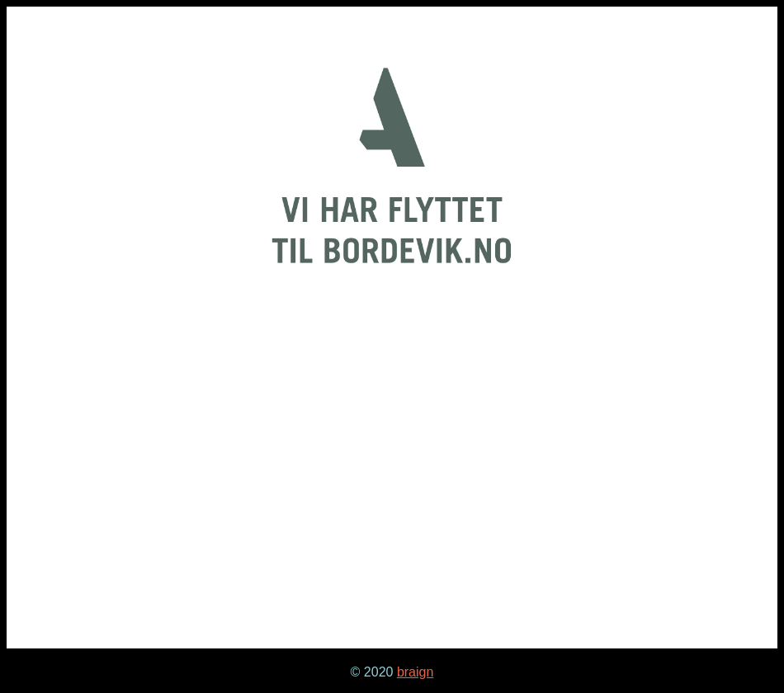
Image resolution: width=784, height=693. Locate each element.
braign (415, 672)
